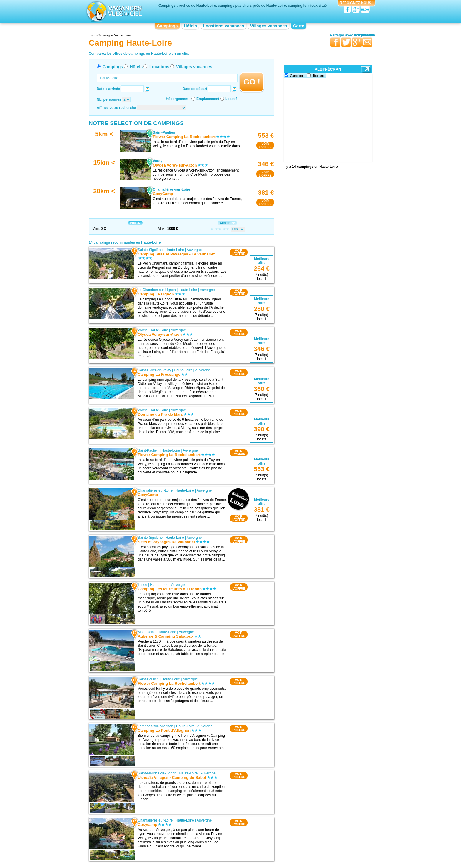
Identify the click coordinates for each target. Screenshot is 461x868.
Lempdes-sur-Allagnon (155, 726)
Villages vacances (269, 26)
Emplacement (208, 99)
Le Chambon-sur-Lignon (157, 290)
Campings (167, 26)
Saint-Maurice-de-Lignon (157, 773)
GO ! (252, 82)
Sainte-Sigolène (150, 250)
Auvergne (194, 250)
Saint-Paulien (148, 450)
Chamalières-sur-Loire (155, 490)
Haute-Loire (175, 250)
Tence (142, 585)
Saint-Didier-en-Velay (154, 370)
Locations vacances (223, 26)
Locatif (231, 99)
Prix (135, 223)
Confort (228, 223)
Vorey (142, 330)
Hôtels (190, 26)
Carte (299, 26)
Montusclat (146, 632)
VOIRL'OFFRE (265, 145)
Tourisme (319, 76)
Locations (159, 67)
